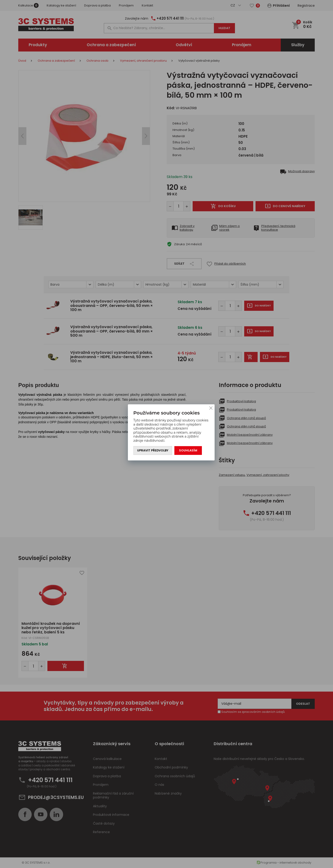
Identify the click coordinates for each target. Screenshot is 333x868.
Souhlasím (188, 451)
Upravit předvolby (153, 451)
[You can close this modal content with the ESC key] (166, 434)
